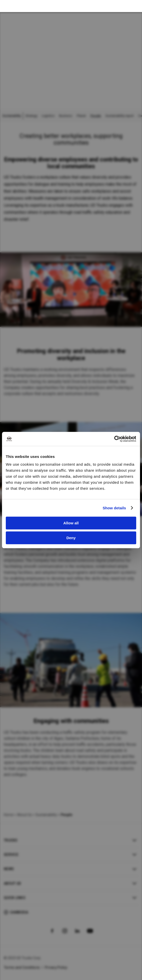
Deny (71, 538)
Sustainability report (120, 116)
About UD (12, 883)
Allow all (71, 523)
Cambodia (19, 912)
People (96, 116)
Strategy (31, 116)
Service (11, 855)
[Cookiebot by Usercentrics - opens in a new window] (114, 439)
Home (9, 815)
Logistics (48, 116)
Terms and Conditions (22, 967)
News (9, 869)
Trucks (11, 840)
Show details (114, 508)
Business (66, 116)
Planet (81, 116)
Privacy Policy (56, 967)
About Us (24, 815)
